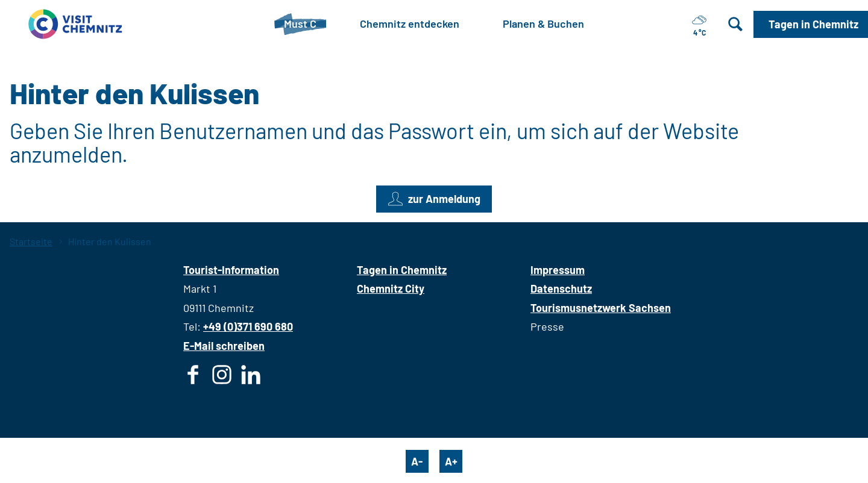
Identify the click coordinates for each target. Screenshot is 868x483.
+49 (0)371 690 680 (248, 326)
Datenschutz (561, 288)
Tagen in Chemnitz (402, 270)
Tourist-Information (231, 270)
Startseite (31, 241)
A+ (451, 461)
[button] (811, 24)
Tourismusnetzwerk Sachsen (601, 308)
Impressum (558, 270)
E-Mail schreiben (224, 346)
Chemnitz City (391, 288)
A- (417, 461)
